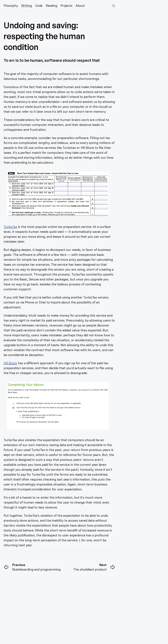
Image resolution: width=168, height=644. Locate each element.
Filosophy (11, 6)
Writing (27, 6)
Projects (66, 6)
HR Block (10, 363)
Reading (52, 6)
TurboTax (10, 227)
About (80, 6)
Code (39, 6)
